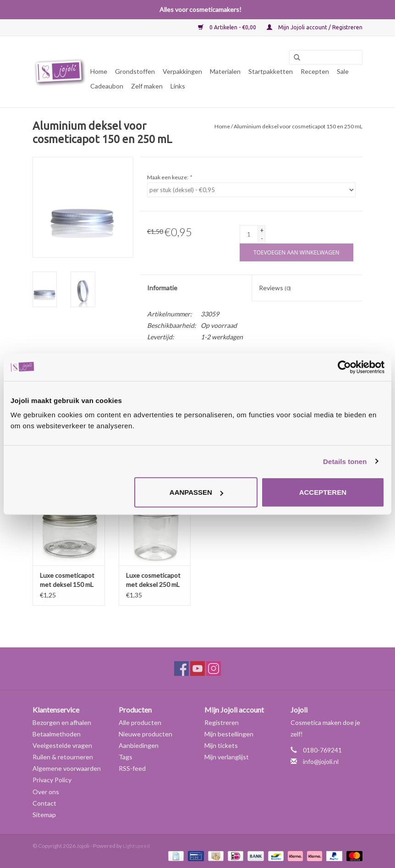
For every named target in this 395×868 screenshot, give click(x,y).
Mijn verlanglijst (227, 757)
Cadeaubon (107, 86)
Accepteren (323, 492)
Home (99, 71)
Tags (126, 757)
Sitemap (44, 815)
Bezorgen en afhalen (62, 722)
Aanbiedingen (139, 745)
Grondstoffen (135, 71)
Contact (44, 803)
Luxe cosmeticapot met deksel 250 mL (153, 580)
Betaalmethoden (57, 734)
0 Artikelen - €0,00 (228, 27)
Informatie (162, 288)
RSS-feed (132, 768)
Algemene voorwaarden (67, 768)
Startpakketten (271, 71)
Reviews (275, 288)
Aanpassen (196, 492)
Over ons (46, 792)
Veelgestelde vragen (62, 745)
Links (178, 86)
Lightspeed (136, 846)
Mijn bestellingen (229, 734)
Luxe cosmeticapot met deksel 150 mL (67, 580)
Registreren (222, 722)
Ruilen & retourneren (63, 757)
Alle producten (140, 722)
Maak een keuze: (169, 177)
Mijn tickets (221, 745)
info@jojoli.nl (321, 761)
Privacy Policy (52, 780)
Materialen (225, 71)
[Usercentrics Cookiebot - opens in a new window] (344, 367)
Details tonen (345, 461)
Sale (343, 71)
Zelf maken (147, 86)
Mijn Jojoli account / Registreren (315, 27)
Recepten (315, 71)
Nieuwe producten (145, 734)
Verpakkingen (182, 71)
